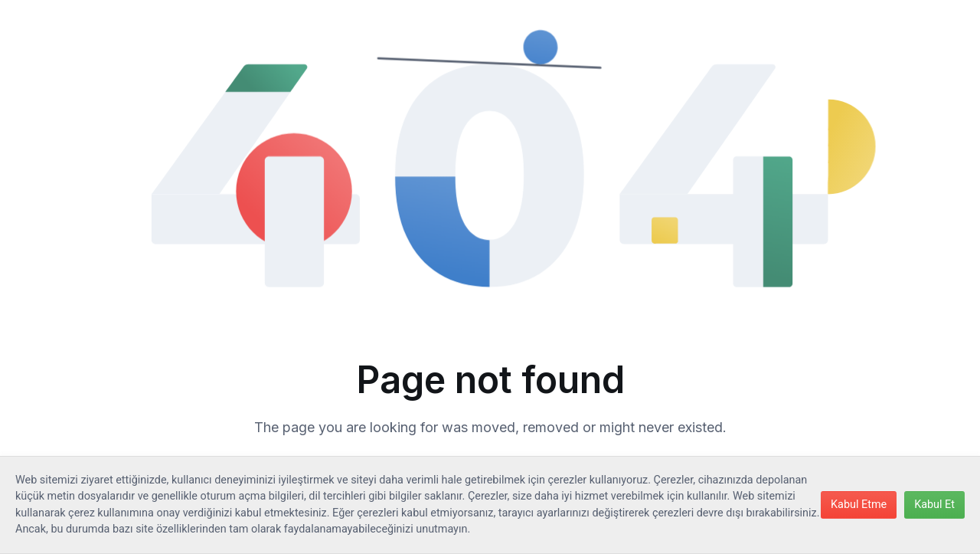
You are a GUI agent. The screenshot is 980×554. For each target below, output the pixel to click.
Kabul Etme (859, 505)
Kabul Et (934, 505)
